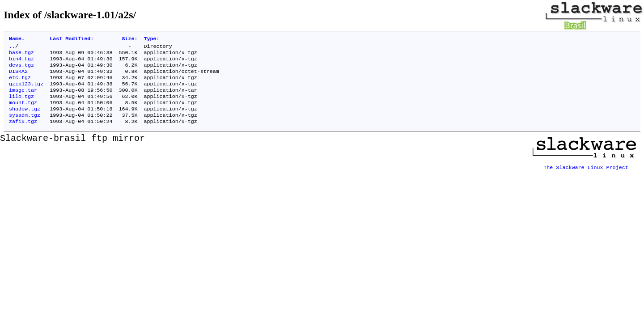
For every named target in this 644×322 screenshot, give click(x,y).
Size (129, 39)
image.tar (23, 98)
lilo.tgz (21, 105)
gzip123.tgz (26, 91)
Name (17, 39)
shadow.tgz (25, 119)
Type (151, 39)
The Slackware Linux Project (586, 177)
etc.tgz (20, 84)
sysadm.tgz (25, 127)
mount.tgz (23, 112)
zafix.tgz (23, 134)
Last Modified (72, 39)
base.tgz (21, 55)
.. (12, 48)
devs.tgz (21, 69)
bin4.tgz (21, 62)
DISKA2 (18, 76)
